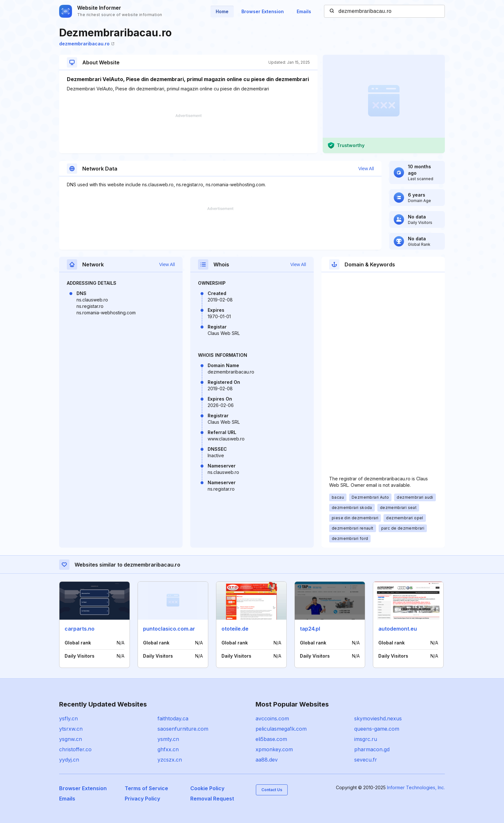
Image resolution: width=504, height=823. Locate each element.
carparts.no (80, 629)
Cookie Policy (207, 788)
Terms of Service (146, 788)
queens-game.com (377, 729)
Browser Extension (263, 11)
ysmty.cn (168, 739)
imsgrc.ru (366, 739)
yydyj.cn (69, 760)
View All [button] (366, 169)
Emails (304, 11)
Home (222, 11)
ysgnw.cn (71, 739)
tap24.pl (310, 629)
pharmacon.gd (372, 749)
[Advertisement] (188, 134)
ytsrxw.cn (71, 729)
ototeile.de (235, 629)
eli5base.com (271, 739)
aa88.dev (267, 760)
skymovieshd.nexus (378, 718)
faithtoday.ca (173, 718)
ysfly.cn (68, 718)
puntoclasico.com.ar (169, 629)
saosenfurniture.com (183, 729)
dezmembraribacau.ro (87, 44)
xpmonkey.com (274, 749)
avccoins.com (272, 718)
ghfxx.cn (168, 749)
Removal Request (212, 799)
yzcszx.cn (170, 760)
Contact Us (272, 790)
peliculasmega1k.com (281, 729)
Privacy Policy (142, 799)
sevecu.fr (366, 760)
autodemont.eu (398, 629)
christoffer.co (75, 749)
